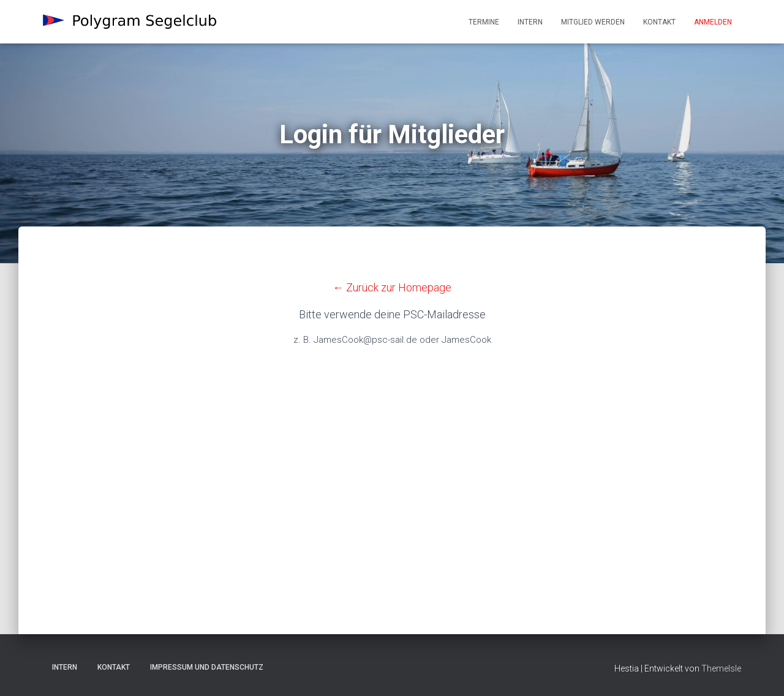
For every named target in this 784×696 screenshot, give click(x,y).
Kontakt (659, 22)
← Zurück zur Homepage (392, 287)
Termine (484, 22)
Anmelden (713, 22)
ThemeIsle (721, 668)
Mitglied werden (593, 22)
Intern (530, 22)
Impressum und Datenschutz (207, 667)
